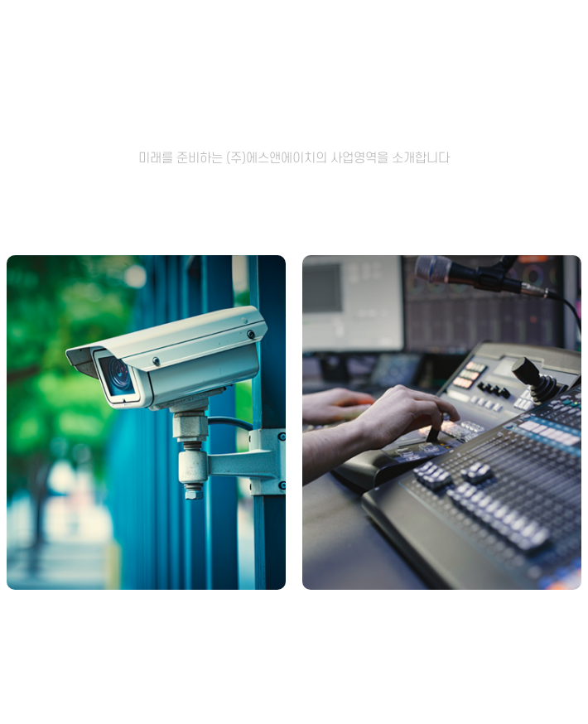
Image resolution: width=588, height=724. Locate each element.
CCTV (146, 620)
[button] (277, 688)
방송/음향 (442, 620)
